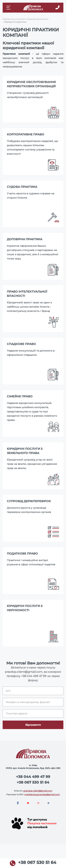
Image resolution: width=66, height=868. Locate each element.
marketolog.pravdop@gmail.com (42, 794)
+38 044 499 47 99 (34, 676)
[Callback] (57, 8)
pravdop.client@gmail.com (38, 791)
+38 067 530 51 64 (33, 782)
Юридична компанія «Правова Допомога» (26, 19)
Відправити (33, 725)
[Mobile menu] (9, 8)
